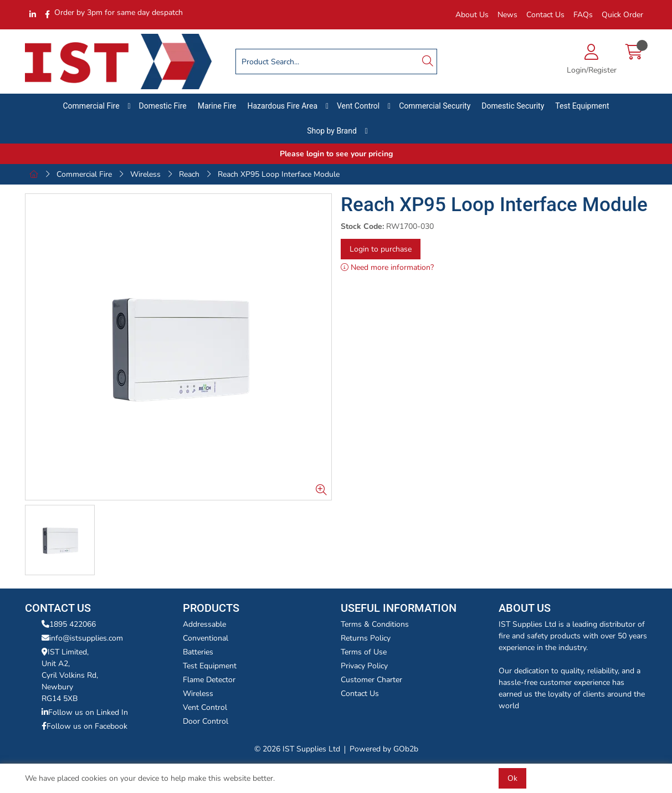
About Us (472, 15)
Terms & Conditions (375, 624)
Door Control (206, 721)
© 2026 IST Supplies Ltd (297, 749)
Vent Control (358, 106)
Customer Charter (371, 680)
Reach (189, 174)
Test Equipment (582, 106)
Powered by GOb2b (384, 749)
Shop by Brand (332, 131)
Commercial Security (435, 106)
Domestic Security (513, 106)
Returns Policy (366, 638)
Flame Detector (209, 680)
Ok (512, 778)
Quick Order (622, 15)
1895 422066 (69, 624)
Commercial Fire (91, 106)
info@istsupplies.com (82, 638)
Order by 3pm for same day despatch (119, 12)
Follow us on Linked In (85, 712)
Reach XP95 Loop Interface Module (279, 174)
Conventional (206, 638)
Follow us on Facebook (84, 726)
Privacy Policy (364, 666)
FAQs (583, 15)
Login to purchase (381, 249)
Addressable (204, 624)
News (507, 15)
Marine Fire (217, 106)
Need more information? (387, 267)
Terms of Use (364, 652)
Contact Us (545, 15)
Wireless (145, 174)
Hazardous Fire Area (282, 106)
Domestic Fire (163, 106)
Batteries (198, 652)
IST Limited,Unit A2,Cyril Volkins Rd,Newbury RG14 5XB (70, 675)
